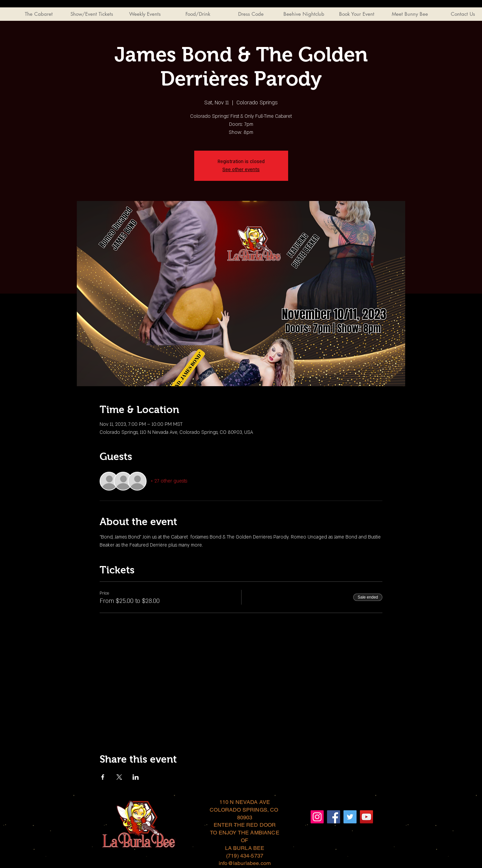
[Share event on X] (119, 777)
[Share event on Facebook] (103, 777)
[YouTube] (366, 817)
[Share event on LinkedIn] (136, 777)
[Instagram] (317, 817)
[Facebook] (334, 817)
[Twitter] (350, 817)
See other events (241, 170)
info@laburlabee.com (245, 863)
